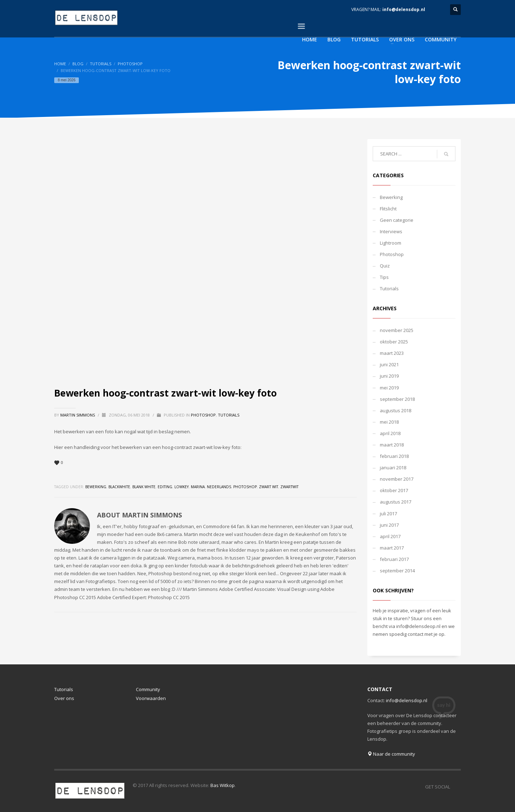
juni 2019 (389, 376)
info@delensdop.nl (404, 9)
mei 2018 (389, 422)
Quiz (385, 266)
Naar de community (391, 754)
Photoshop (130, 64)
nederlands (219, 487)
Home (60, 64)
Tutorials (101, 64)
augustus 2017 (396, 502)
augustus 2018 (396, 410)
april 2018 (390, 433)
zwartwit (289, 487)
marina (198, 487)
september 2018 (397, 399)
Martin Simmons (78, 415)
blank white (144, 487)
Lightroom (391, 243)
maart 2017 (392, 548)
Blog (78, 64)
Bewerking (391, 197)
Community (148, 689)
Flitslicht (388, 209)
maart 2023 (392, 353)
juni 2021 (389, 364)
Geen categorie (397, 220)
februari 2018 (394, 456)
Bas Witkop (223, 785)
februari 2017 (394, 559)
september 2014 (397, 571)
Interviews (391, 231)
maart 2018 (392, 445)
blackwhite (119, 487)
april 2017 (390, 536)
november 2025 (397, 330)
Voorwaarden (151, 698)
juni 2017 (389, 525)
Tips (384, 277)
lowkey (182, 487)
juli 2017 (388, 514)
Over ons (64, 698)
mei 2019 (389, 388)
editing (165, 487)
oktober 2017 (394, 490)
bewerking (96, 487)
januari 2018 (393, 468)
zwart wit (269, 487)
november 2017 (397, 479)
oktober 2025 (394, 342)
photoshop (245, 487)
